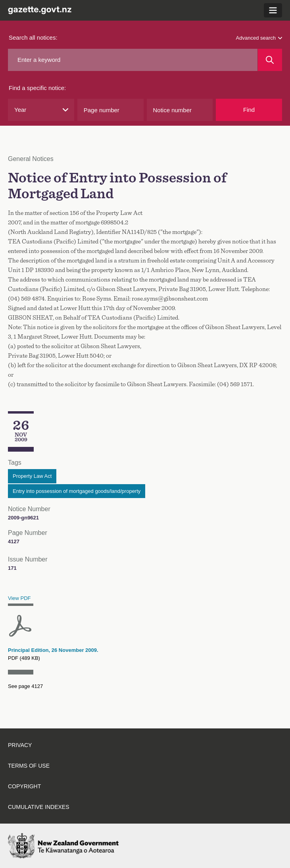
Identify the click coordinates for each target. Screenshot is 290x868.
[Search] (270, 60)
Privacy (20, 745)
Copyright (24, 786)
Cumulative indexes (39, 807)
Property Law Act (32, 476)
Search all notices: (33, 37)
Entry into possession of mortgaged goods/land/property (77, 491)
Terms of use (29, 766)
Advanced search (259, 38)
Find (249, 110)
